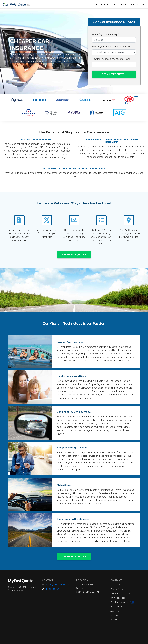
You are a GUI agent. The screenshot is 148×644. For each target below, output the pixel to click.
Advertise (114, 611)
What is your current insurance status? (111, 47)
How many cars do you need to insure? (112, 59)
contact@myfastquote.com (57, 585)
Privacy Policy (117, 589)
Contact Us (115, 585)
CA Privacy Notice (118, 598)
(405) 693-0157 (52, 589)
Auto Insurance (103, 4)
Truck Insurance (120, 4)
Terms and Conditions (120, 593)
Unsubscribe (116, 607)
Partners (114, 620)
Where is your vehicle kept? (106, 34)
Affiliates (114, 615)
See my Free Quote (114, 74)
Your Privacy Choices (123, 602)
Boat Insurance (137, 4)
